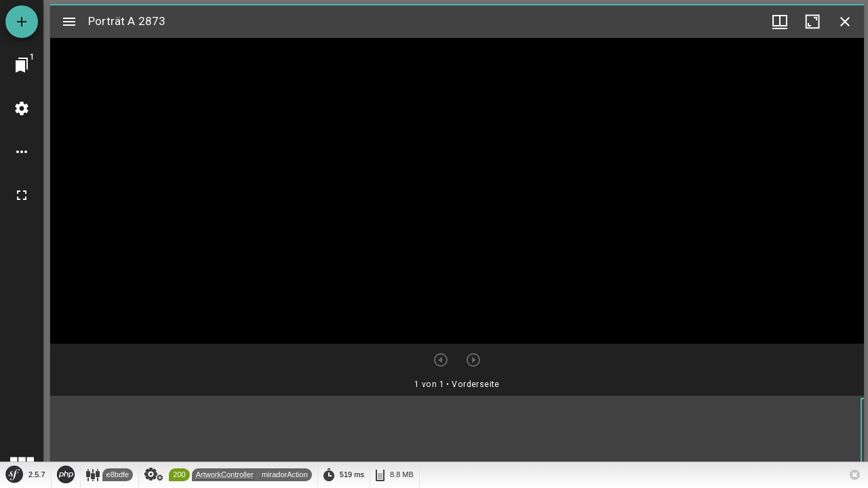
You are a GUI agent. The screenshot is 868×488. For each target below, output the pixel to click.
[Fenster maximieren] (812, 22)
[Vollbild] (22, 195)
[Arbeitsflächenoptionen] (22, 152)
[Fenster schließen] (845, 22)
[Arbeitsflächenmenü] (22, 108)
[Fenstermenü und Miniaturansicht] (780, 22)
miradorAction (285, 474)
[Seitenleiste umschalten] (69, 22)
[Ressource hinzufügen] (22, 22)
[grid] (457, 440)
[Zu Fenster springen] (22, 65)
